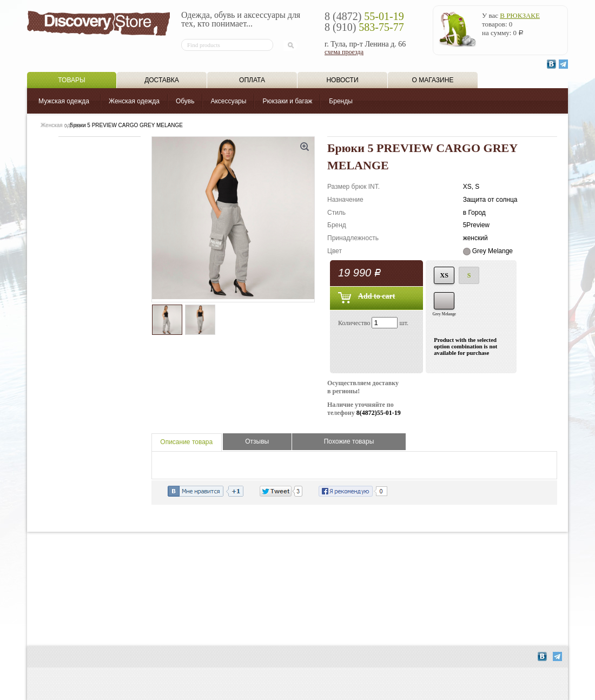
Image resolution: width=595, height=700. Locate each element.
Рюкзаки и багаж (287, 101)
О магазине (433, 80)
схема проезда (344, 52)
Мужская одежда (64, 101)
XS (444, 275)
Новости (342, 80)
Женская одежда (134, 101)
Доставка (162, 80)
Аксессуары (228, 101)
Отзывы (257, 441)
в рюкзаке (520, 15)
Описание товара (186, 442)
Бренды (341, 101)
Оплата (252, 80)
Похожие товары (349, 441)
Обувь (185, 101)
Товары (71, 80)
